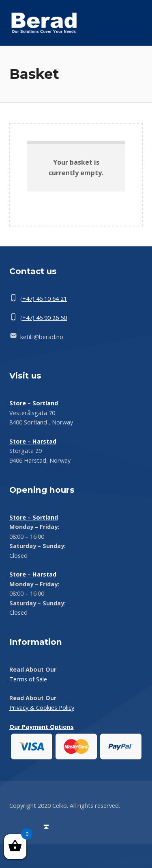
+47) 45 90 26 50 (45, 318)
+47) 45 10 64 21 (45, 299)
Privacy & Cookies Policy (42, 708)
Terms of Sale (28, 679)
